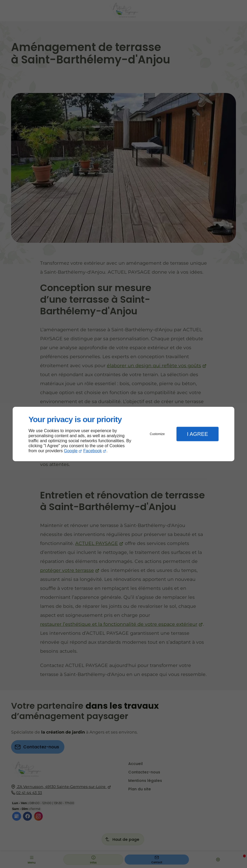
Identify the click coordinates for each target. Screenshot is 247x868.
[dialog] (123, 434)
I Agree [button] (197, 434)
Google (71, 451)
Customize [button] (157, 434)
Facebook (93, 451)
